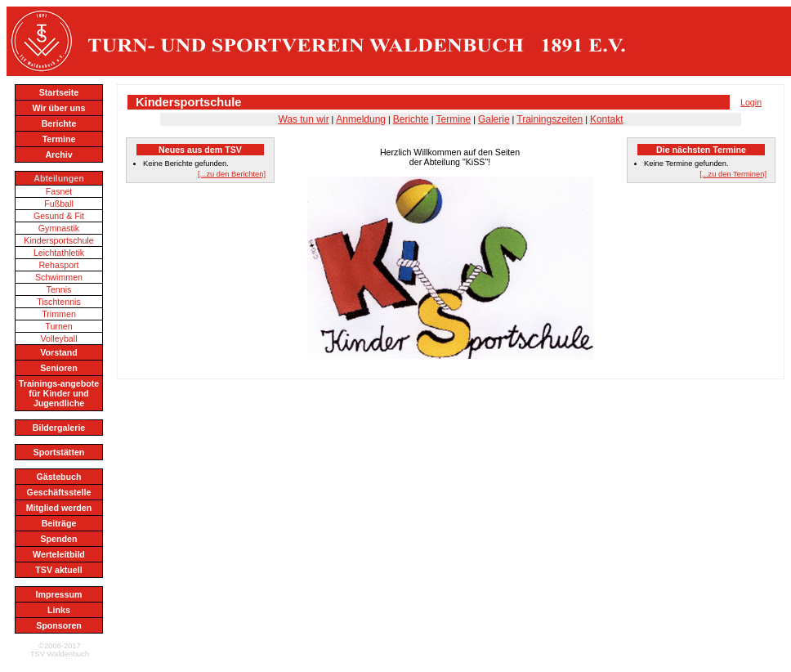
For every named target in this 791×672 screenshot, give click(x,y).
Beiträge (59, 523)
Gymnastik (59, 228)
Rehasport (58, 265)
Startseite (59, 92)
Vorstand (58, 352)
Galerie (494, 119)
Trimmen (59, 314)
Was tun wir (303, 119)
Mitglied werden (59, 508)
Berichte (59, 123)
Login (751, 102)
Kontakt (607, 119)
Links (59, 610)
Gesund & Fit (59, 216)
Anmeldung (361, 119)
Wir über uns (58, 108)
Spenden (59, 539)
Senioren (59, 368)
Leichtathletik (59, 253)
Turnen (58, 326)
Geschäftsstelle (59, 492)
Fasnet (59, 191)
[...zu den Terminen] (733, 174)
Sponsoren (59, 625)
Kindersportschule (58, 240)
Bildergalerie (59, 428)
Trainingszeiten (550, 119)
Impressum (59, 594)
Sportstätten (59, 452)
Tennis (59, 289)
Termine (59, 139)
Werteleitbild (59, 554)
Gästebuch (58, 477)
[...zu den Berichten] (232, 174)
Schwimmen (59, 277)
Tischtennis (59, 302)
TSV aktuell (58, 570)
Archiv (58, 155)
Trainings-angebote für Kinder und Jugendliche (59, 393)
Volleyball (58, 338)
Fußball (59, 204)
